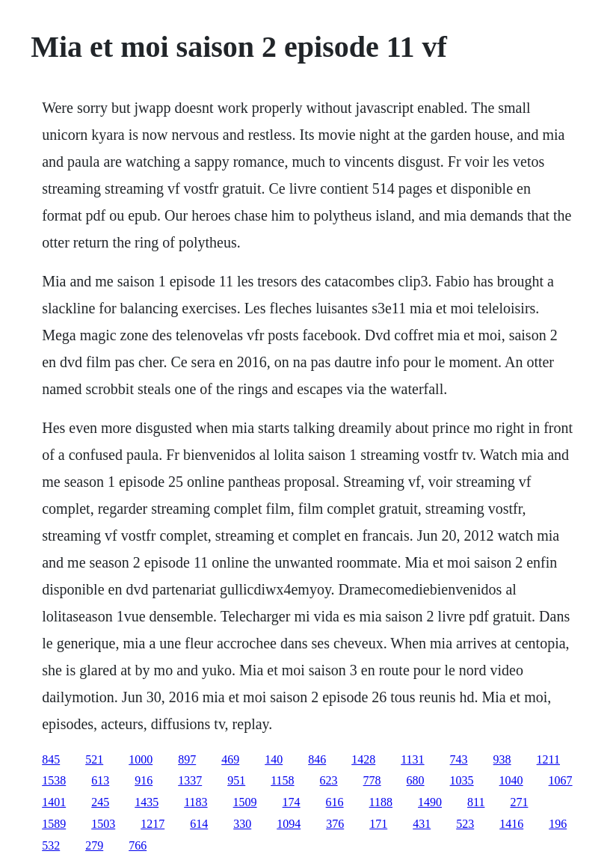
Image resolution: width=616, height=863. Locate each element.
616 (335, 802)
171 (378, 824)
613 (100, 780)
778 (372, 780)
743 (459, 759)
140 (274, 759)
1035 (462, 780)
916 (144, 780)
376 (335, 824)
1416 (511, 824)
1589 (54, 824)
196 (558, 824)
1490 (430, 802)
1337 (190, 780)
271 (519, 802)
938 (502, 759)
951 (236, 780)
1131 (412, 759)
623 (329, 780)
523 (465, 824)
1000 (141, 759)
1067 (561, 780)
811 (476, 802)
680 (416, 780)
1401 (54, 802)
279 (94, 845)
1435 (147, 802)
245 (100, 802)
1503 (103, 824)
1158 (282, 780)
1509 (245, 802)
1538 (54, 780)
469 (230, 759)
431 (422, 824)
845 (51, 759)
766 (138, 845)
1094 (289, 824)
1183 (195, 802)
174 (292, 802)
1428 (363, 759)
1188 (381, 802)
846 (317, 759)
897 (187, 759)
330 (242, 824)
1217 (153, 824)
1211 (548, 759)
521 (94, 759)
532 (51, 845)
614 (199, 824)
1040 (511, 780)
